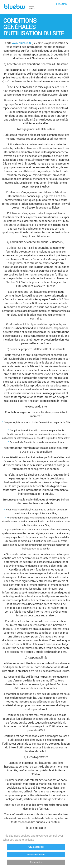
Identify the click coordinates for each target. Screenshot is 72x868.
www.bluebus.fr (22, 43)
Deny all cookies (36, 855)
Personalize (36, 862)
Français (62, 4)
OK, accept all (36, 847)
